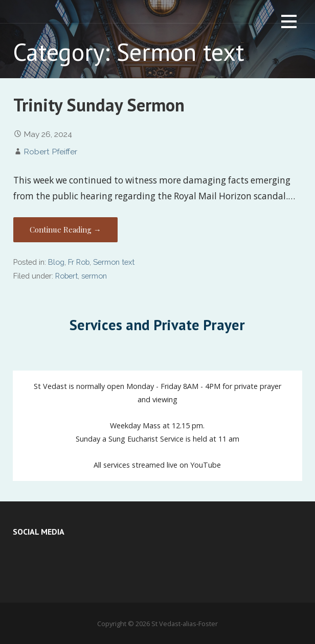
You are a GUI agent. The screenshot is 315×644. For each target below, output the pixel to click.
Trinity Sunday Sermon (99, 105)
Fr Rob (79, 262)
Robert (66, 276)
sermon (94, 276)
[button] (289, 23)
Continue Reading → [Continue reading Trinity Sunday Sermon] (65, 229)
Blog (56, 262)
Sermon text (114, 262)
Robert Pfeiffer (50, 152)
